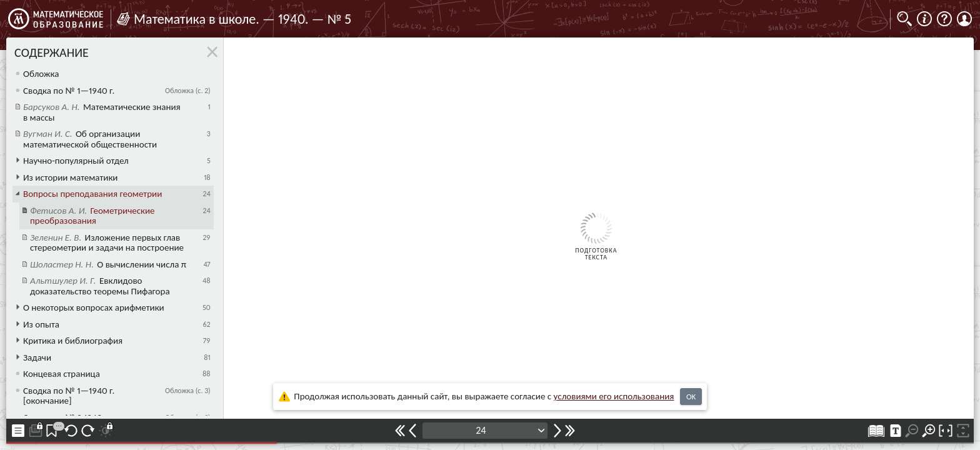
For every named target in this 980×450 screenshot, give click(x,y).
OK (691, 397)
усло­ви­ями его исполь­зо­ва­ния (614, 396)
